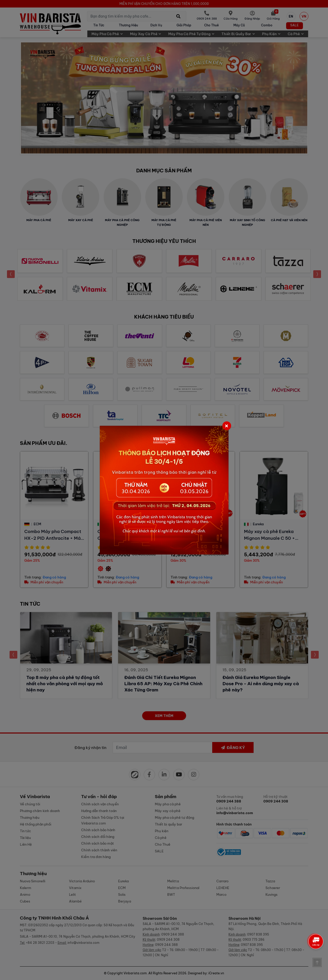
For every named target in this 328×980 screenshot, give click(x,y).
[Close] (227, 426)
